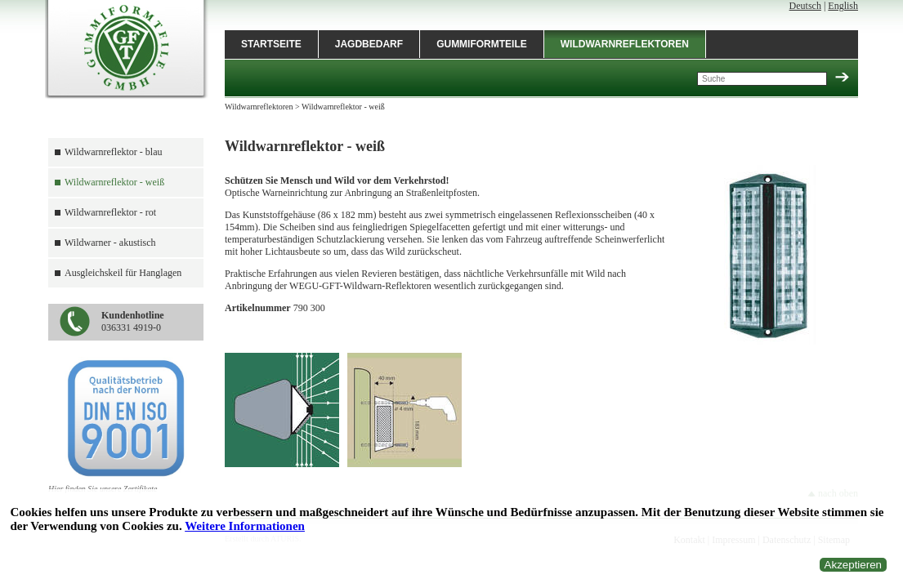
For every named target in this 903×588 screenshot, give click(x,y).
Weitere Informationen (245, 526)
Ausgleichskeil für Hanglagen (123, 273)
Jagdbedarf (369, 44)
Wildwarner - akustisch (110, 243)
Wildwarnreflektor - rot (110, 212)
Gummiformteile (482, 44)
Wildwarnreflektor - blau (113, 152)
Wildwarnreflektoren (625, 44)
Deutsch (805, 6)
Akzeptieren (853, 565)
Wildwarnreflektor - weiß (114, 182)
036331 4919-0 (133, 321)
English (843, 6)
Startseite (271, 44)
